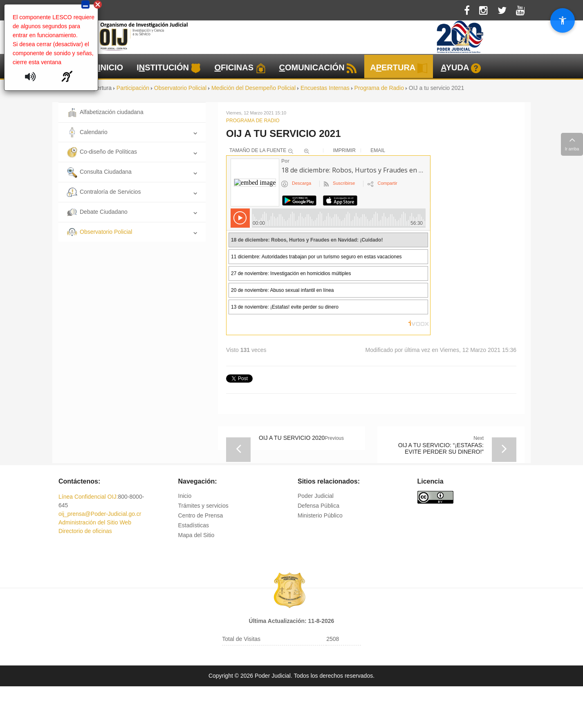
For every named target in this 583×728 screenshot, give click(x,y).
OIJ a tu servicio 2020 (292, 438)
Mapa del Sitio (196, 535)
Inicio (185, 496)
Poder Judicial (316, 496)
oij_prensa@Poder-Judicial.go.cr (100, 514)
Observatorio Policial (99, 232)
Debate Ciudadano (97, 212)
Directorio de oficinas (85, 531)
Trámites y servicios (203, 506)
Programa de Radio (253, 121)
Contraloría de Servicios (104, 192)
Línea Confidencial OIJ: (88, 497)
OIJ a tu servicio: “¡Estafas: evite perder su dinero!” (441, 448)
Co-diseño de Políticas (102, 152)
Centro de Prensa (201, 515)
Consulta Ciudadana (99, 172)
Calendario (87, 132)
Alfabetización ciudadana (105, 112)
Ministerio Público (320, 515)
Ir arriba (572, 143)
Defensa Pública (318, 506)
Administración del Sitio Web (95, 522)
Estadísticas (194, 525)
